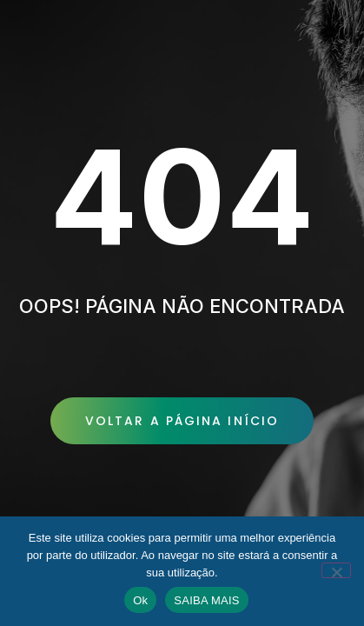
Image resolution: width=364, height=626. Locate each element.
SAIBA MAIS (206, 600)
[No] (336, 570)
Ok (140, 600)
